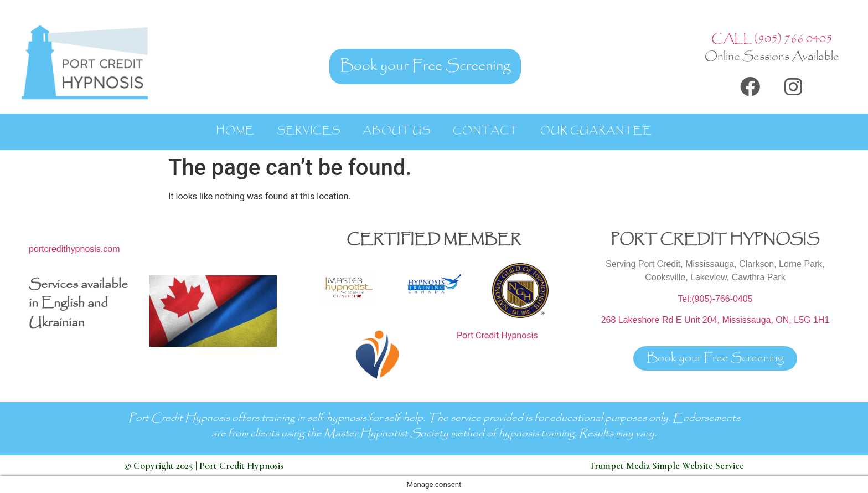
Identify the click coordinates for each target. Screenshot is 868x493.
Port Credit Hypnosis (497, 335)
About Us (397, 130)
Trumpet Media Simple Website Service (666, 466)
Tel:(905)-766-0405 (715, 299)
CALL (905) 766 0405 (772, 39)
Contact (485, 130)
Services (309, 130)
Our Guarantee (596, 130)
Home (235, 130)
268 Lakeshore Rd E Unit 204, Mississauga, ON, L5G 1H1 (715, 320)
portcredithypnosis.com (74, 249)
